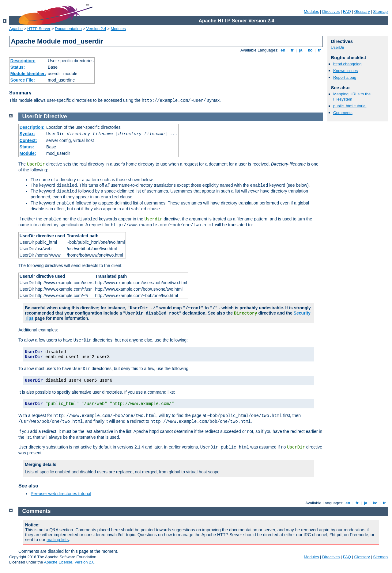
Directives (331, 11)
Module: (28, 153)
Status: (18, 67)
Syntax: (27, 134)
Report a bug (345, 77)
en (283, 50)
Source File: (23, 80)
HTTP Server (39, 29)
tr (320, 50)
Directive (55, 117)
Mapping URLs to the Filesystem (352, 97)
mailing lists (58, 540)
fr (292, 50)
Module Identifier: (28, 74)
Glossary (362, 11)
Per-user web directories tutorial (61, 494)
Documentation (68, 29)
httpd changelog (347, 64)
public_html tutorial (350, 106)
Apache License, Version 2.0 (69, 562)
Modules (311, 11)
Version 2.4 (96, 29)
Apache (16, 29)
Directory (246, 313)
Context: (28, 140)
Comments (343, 113)
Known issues (345, 71)
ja (301, 50)
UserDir (337, 47)
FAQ (347, 11)
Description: (23, 61)
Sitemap (380, 11)
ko (310, 50)
